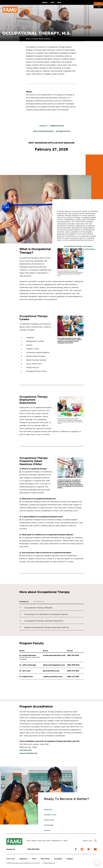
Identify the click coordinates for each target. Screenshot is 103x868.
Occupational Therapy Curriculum (78, 312)
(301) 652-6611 (26, 750)
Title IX (34, 859)
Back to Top (88, 841)
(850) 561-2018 (73, 655)
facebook (76, 849)
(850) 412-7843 (73, 671)
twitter (88, 849)
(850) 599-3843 (73, 665)
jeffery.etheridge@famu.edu (54, 665)
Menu (99, 3)
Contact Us (11, 849)
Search (99, 7)
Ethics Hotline (45, 859)
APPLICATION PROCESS (43, 131)
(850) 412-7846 (73, 677)
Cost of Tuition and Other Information (79, 315)
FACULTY (43, 126)
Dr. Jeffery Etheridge (28, 665)
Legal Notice (23, 859)
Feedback (70, 859)
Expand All (24, 602)
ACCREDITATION (63, 131)
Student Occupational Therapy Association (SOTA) (44, 628)
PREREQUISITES (57, 126)
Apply (45, 2)
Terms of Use (11, 859)
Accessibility (58, 859)
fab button (97, 863)
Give (59, 2)
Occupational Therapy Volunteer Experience (41, 621)
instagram (82, 849)
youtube (95, 849)
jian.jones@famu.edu (51, 671)
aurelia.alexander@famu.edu (54, 655)
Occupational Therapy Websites (36, 608)
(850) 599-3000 (33, 849)
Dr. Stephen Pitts (26, 677)
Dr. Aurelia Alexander (28, 655)
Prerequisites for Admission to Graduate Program (44, 614)
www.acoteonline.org (28, 753)
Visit (52, 2)
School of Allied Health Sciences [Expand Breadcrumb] (38, 39)
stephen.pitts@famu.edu (53, 677)
